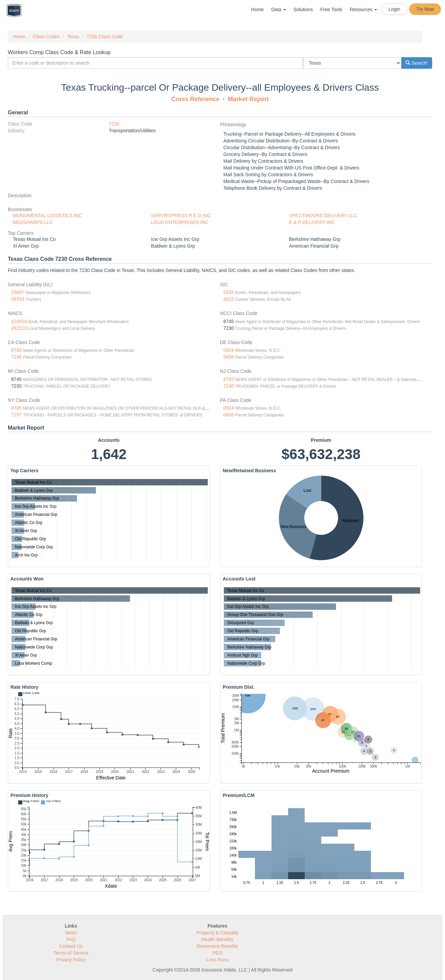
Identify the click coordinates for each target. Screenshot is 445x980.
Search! (417, 63)
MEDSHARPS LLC (33, 222)
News (71, 933)
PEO (217, 953)
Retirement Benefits (218, 946)
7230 (114, 124)
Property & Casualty (218, 933)
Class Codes (46, 37)
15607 (18, 292)
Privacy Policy (71, 960)
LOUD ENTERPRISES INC (180, 222)
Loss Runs (217, 960)
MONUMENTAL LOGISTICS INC (48, 215)
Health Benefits (218, 939)
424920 (19, 321)
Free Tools (331, 9)
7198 (16, 357)
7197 (16, 415)
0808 (229, 357)
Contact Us (71, 946)
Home (257, 9)
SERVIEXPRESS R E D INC (181, 215)
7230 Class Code (105, 37)
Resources (363, 9)
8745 (16, 350)
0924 (229, 350)
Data (278, 9)
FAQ (71, 939)
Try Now (425, 9)
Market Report (248, 99)
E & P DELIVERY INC (312, 222)
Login (394, 9)
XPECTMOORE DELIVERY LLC (323, 215)
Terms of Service (71, 953)
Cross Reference (195, 99)
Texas (73, 37)
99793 (18, 299)
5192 (229, 292)
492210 (19, 328)
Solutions (303, 9)
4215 (229, 299)
